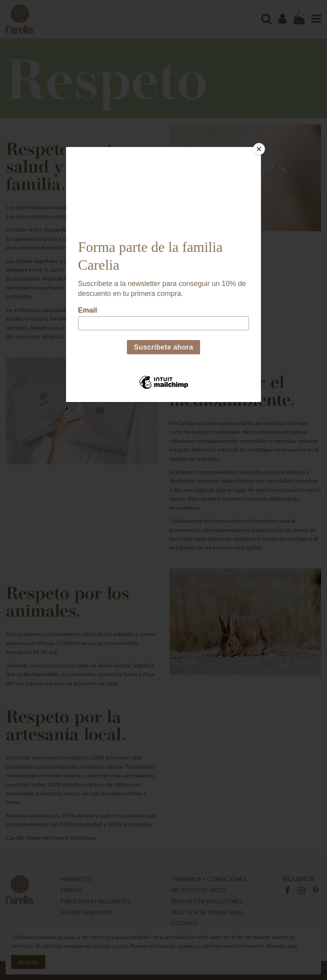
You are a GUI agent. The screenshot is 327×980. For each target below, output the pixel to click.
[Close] (259, 149)
